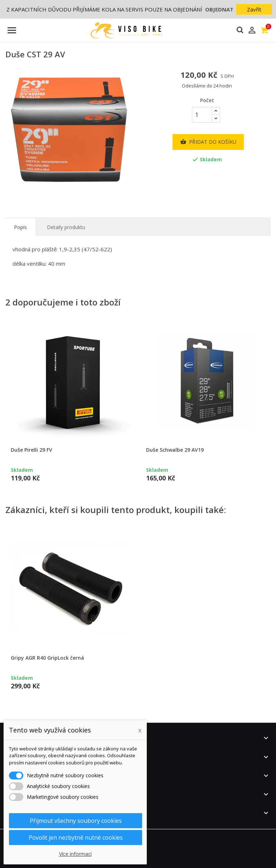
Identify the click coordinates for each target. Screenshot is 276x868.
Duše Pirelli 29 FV (32, 450)
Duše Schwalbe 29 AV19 (175, 450)
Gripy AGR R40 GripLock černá (47, 658)
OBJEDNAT (219, 9)
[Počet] (202, 115)
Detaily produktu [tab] (66, 227)
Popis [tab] (20, 227)
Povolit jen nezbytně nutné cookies (76, 838)
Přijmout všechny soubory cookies (76, 821)
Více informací (75, 854)
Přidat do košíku (208, 142)
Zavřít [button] (254, 9)
